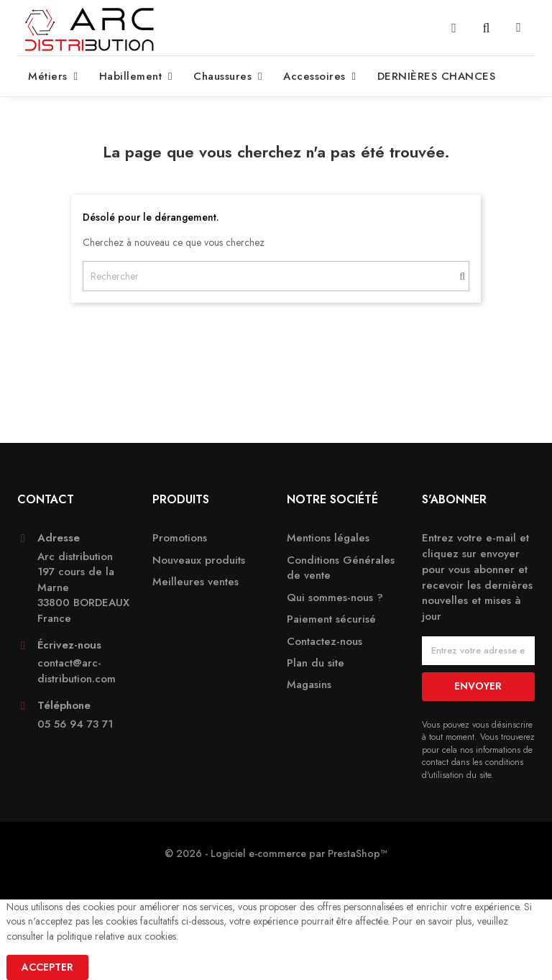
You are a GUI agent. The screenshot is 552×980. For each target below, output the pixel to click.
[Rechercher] (276, 276)
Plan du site (316, 663)
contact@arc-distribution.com (77, 671)
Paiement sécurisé (331, 619)
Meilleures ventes (195, 582)
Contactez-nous (325, 642)
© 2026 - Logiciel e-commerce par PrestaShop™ (276, 853)
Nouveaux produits (199, 560)
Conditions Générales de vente (341, 568)
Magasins (309, 685)
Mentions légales (328, 538)
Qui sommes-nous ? (335, 598)
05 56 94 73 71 (75, 724)
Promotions (180, 538)
